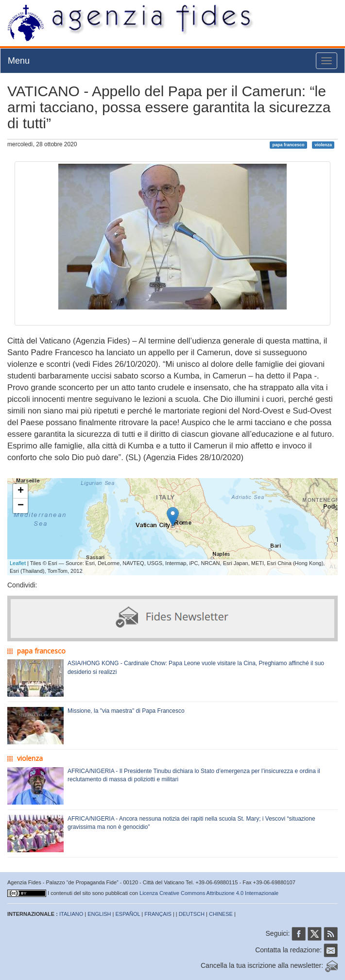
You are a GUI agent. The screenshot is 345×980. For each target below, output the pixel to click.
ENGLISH (99, 914)
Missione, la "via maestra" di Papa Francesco (126, 711)
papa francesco (289, 145)
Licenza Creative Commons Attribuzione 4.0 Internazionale (209, 893)
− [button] (21, 506)
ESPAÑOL (128, 914)
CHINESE (221, 914)
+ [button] (21, 491)
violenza (323, 145)
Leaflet (18, 563)
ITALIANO (71, 914)
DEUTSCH (192, 914)
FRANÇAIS (158, 914)
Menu (19, 61)
